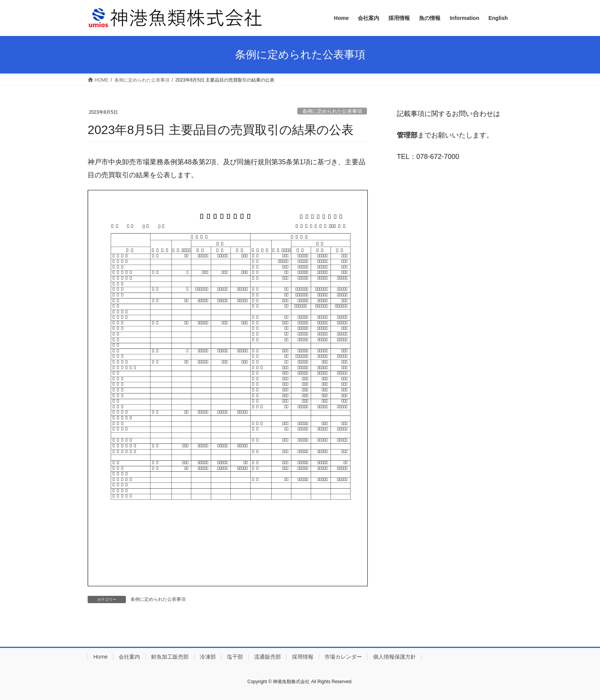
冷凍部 (208, 657)
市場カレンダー (343, 657)
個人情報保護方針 (395, 657)
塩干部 (235, 657)
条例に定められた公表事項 (332, 111)
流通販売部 (267, 657)
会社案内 (129, 657)
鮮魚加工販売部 (170, 657)
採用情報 (303, 657)
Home (100, 657)
